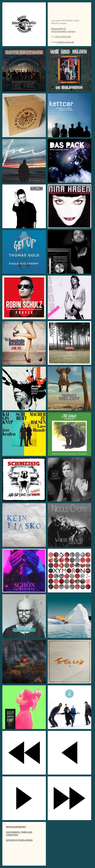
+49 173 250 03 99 (63, 37)
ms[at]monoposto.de (65, 42)
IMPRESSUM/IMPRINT (16, 827)
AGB (8, 832)
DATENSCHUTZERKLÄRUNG (19, 840)
